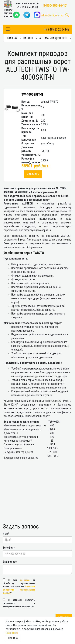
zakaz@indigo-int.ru (52, 15)
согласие (25, 580)
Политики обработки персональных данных (19, 590)
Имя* (6, 534)
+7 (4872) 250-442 (57, 29)
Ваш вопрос (10, 562)
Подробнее (12, 633)
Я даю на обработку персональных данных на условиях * (19, 586)
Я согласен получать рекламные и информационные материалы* (19, 603)
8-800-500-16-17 (55, 5)
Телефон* (9, 548)
